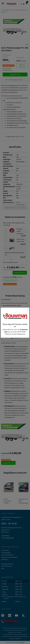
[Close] (27, 310)
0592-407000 (22, 332)
